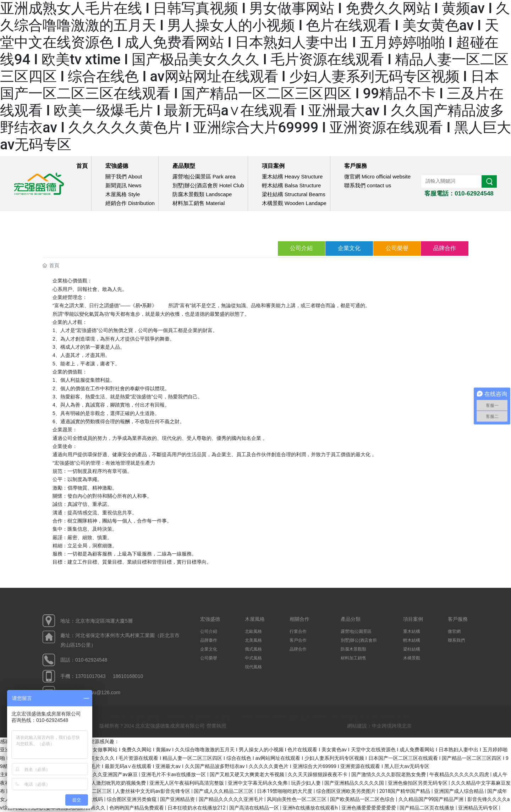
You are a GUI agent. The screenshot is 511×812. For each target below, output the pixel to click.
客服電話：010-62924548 (459, 194)
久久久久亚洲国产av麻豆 (111, 774)
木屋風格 (255, 619)
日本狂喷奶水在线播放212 (197, 808)
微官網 (454, 631)
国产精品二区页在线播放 (427, 808)
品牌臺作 (209, 640)
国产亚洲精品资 (178, 799)
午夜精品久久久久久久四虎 (460, 774)
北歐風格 (253, 631)
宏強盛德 (210, 619)
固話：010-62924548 (84, 660)
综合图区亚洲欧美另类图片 (347, 791)
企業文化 (349, 248)
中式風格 (253, 658)
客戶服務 (458, 619)
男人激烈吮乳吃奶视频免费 (117, 783)
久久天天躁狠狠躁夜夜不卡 (318, 774)
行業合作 (298, 631)
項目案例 (413, 619)
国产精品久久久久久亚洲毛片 (232, 799)
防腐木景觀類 (354, 649)
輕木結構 (412, 640)
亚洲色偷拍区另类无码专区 (418, 783)
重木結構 (412, 631)
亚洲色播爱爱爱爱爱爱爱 (369, 808)
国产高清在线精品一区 (255, 808)
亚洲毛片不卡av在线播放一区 (174, 774)
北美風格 (253, 640)
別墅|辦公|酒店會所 (359, 640)
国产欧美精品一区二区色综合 (363, 799)
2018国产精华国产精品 (405, 791)
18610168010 (128, 676)
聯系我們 (456, 640)
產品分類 (351, 619)
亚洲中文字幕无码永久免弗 (258, 783)
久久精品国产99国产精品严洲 (432, 799)
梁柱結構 (412, 649)
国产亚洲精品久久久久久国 (355, 783)
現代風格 (253, 667)
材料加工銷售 (353, 658)
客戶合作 (298, 640)
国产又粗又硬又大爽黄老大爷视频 (248, 774)
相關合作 (300, 619)
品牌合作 (445, 248)
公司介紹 (301, 248)
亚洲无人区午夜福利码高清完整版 (187, 783)
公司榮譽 (397, 248)
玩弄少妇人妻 (306, 783)
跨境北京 (402, 726)
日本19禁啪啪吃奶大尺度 (285, 791)
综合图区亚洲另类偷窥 (132, 799)
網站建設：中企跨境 (369, 726)
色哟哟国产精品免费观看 (137, 808)
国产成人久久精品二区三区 (224, 791)
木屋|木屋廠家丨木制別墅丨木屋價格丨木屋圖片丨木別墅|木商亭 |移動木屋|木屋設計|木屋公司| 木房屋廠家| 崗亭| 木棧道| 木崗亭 (270, 717)
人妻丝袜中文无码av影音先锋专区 (153, 791)
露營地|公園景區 (356, 631)
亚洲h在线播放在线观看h (311, 808)
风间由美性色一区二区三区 (297, 799)
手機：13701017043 (83, 676)
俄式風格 (253, 649)
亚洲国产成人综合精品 (459, 791)
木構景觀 (412, 658)
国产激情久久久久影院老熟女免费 (389, 774)
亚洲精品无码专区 (479, 808)
